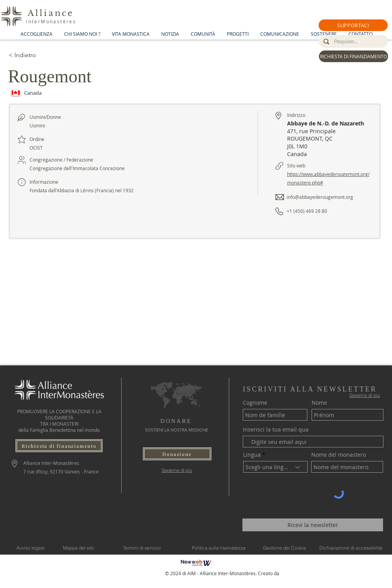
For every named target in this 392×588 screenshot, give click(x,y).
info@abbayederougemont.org (320, 197)
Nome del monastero (339, 455)
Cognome (255, 403)
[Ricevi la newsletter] (313, 525)
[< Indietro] (36, 55)
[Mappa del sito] (79, 548)
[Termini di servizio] (142, 548)
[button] (353, 25)
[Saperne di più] (177, 470)
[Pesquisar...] (353, 42)
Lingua (252, 455)
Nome (319, 403)
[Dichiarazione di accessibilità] (351, 548)
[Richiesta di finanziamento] (59, 446)
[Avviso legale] (30, 548)
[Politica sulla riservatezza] (219, 548)
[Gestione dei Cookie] (285, 548)
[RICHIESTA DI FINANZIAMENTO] (354, 56)
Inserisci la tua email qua (276, 430)
